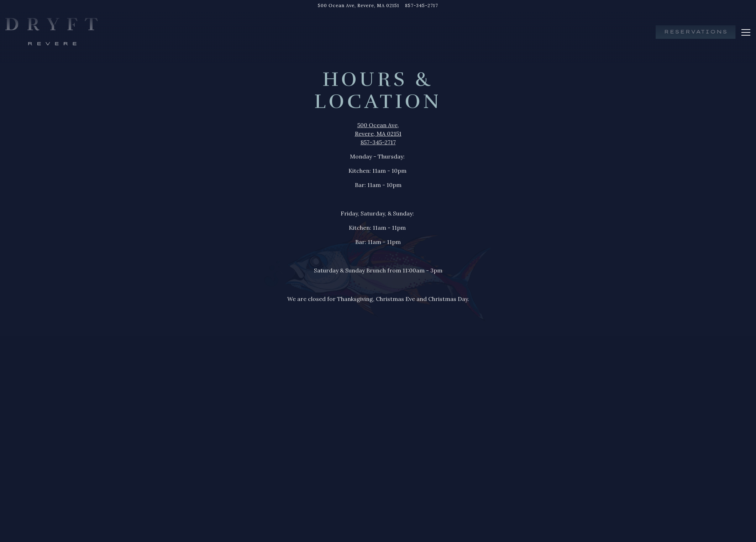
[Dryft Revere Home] (52, 31)
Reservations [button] (696, 32)
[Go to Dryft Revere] (359, 6)
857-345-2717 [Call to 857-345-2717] (422, 6)
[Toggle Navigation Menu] (746, 32)
